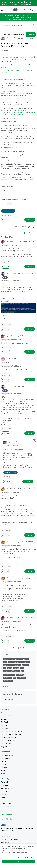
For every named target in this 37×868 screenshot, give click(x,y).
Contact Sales (6, 806)
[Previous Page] (25, 233)
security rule (7, 678)
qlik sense (7, 659)
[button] (35, 38)
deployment (22, 678)
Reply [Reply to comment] (30, 266)
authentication (8, 681)
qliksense (25, 665)
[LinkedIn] (7, 819)
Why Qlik (4, 747)
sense (10, 662)
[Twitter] (2, 819)
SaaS (9, 204)
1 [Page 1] (27, 233)
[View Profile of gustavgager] (13, 358)
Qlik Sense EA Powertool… (12, 665)
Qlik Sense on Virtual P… (22, 662)
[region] (18, 856)
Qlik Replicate (6, 728)
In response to (11, 245)
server (10, 668)
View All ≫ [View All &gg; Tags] (7, 686)
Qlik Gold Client (6, 744)
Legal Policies (6, 836)
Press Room (5, 785)
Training (4, 770)
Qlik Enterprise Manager (9, 737)
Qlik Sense (5, 719)
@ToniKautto (6, 496)
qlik (5, 668)
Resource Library (7, 755)
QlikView (4, 725)
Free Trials (5, 761)
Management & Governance (12, 25)
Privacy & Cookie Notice (10, 840)
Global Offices (6, 803)
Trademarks (5, 843)
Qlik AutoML (5, 722)
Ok (18, 862)
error (22, 668)
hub (23, 671)
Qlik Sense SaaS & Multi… (20, 659)
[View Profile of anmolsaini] (12, 489)
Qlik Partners (5, 758)
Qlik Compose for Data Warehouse (13, 734)
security (16, 668)
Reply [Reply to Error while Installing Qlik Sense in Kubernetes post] (30, 220)
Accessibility (5, 791)
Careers (4, 797)
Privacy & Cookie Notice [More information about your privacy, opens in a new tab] (26, 858)
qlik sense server (9, 675)
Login (26, 2)
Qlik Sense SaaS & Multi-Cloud (17, 199)
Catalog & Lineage (7, 740)
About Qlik (5, 782)
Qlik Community (7, 815)
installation (20, 675)
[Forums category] (4, 699)
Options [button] (34, 25)
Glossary (4, 767)
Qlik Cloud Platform (8, 716)
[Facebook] (11, 819)
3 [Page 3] (32, 233)
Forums (10, 699)
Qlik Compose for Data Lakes (11, 731)
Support (4, 774)
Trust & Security (7, 788)
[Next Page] (35, 233)
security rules (8, 671)
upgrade (17, 671)
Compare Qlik (6, 764)
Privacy (4, 794)
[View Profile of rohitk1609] (12, 38)
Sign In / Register (30, 10)
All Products (5, 713)
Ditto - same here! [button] (8, 211)
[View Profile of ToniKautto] (12, 241)
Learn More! (26, 19)
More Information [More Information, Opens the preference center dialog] (18, 866)
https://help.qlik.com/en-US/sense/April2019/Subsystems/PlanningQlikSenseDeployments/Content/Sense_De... (18, 93)
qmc (5, 662)
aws (15, 678)
